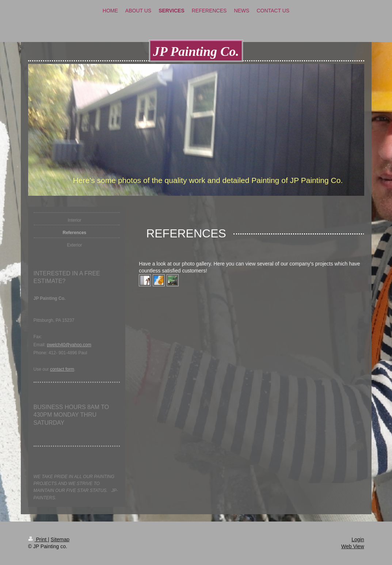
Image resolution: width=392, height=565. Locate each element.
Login (358, 539)
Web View (353, 546)
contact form (62, 369)
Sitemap (60, 539)
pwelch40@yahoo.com (69, 345)
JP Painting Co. (196, 51)
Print (38, 539)
